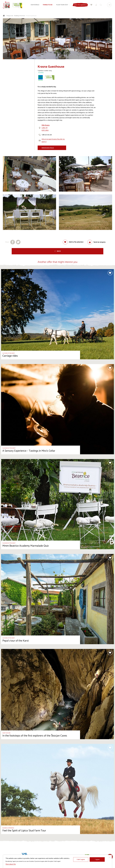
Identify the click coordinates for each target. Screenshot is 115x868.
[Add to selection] (73, 242)
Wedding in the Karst (20, 16)
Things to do (10, 16)
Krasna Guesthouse (31, 16)
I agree (97, 860)
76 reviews (41, 73)
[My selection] (91, 5)
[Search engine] (101, 5)
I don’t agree (81, 860)
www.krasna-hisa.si (48, 148)
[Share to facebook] (13, 242)
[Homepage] (6, 5)
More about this (11, 864)
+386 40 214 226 (47, 135)
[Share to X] (18, 242)
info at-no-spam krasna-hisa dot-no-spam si (53, 140)
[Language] (109, 5)
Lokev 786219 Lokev (46, 128)
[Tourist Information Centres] (96, 5)
